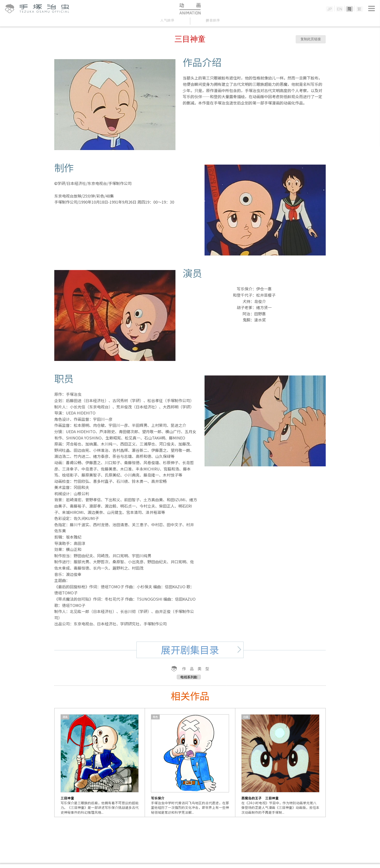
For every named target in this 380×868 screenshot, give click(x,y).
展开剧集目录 (190, 650)
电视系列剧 (189, 677)
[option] (100, 763)
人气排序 (167, 20)
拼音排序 (213, 20)
